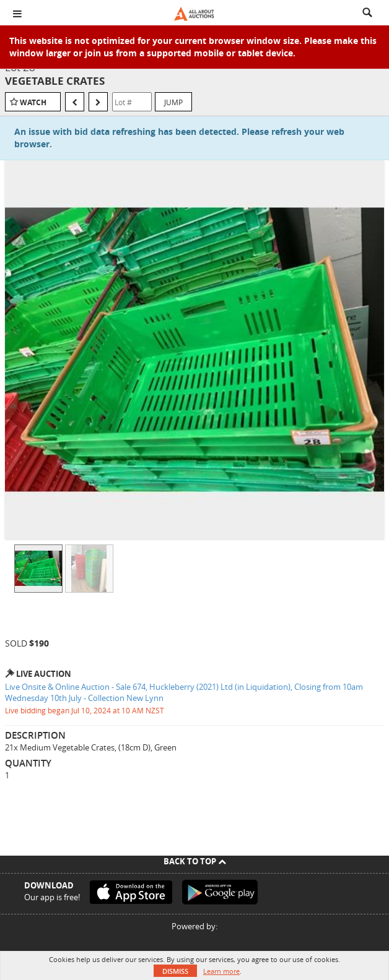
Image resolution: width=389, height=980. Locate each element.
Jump (173, 102)
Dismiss (175, 971)
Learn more (221, 971)
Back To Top (195, 861)
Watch (33, 102)
